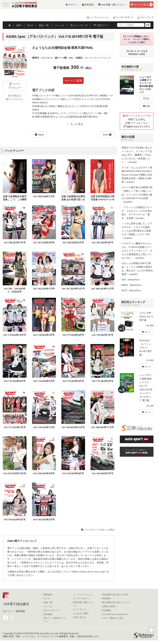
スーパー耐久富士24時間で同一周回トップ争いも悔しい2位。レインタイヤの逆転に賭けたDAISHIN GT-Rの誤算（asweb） (137, 195)
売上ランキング (51, 610)
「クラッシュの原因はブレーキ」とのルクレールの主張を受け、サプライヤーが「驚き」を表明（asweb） (137, 213)
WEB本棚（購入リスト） (83, 604)
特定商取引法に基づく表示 (115, 595)
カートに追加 (73, 80)
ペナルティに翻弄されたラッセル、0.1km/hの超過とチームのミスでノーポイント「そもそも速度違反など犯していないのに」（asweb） (137, 251)
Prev (105, 135)
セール (47, 598)
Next (41, 135)
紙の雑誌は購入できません (15, 97)
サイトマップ (144, 17)
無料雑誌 (48, 595)
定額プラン (101, 25)
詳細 (147, 106)
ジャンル (59, 25)
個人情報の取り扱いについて (116, 602)
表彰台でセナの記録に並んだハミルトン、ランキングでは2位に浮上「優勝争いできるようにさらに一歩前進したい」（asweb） (137, 155)
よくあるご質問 (81, 613)
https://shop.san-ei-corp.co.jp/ (89, 572)
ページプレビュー (15, 86)
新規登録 (88, 5)
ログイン (72, 5)
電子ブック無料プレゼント (54, 620)
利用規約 (106, 598)
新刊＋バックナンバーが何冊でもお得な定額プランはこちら (137, 121)
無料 (19, 25)
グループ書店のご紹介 (113, 618)
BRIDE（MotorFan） (132, 285)
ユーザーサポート (122, 17)
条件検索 (48, 614)
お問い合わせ (79, 617)
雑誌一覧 (48, 602)
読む (147, 98)
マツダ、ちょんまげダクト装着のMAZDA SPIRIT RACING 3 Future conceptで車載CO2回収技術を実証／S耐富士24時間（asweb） (137, 175)
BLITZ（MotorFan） (132, 290)
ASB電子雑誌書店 (16, 604)
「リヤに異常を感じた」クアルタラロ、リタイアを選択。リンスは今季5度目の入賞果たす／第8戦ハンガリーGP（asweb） (137, 231)
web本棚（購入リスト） (112, 5)
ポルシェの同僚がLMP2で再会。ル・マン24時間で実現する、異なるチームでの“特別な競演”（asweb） (137, 269)
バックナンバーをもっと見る (98, 530)
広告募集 (106, 610)
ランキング (79, 25)
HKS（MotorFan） (131, 280)
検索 (148, 25)
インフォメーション (96, 17)
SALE (30, 25)
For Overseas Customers (115, 614)
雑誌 (44, 25)
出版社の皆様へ (110, 606)
